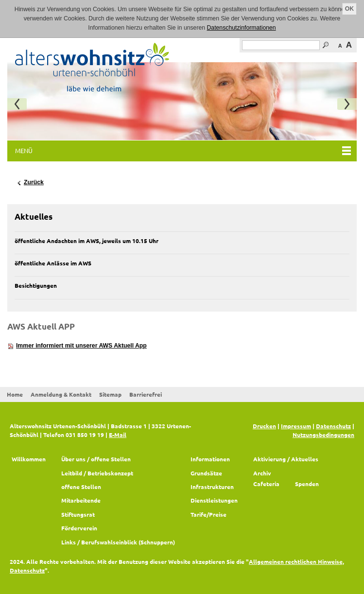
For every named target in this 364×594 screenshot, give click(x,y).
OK (349, 9)
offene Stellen (81, 487)
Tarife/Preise (208, 514)
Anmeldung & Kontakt (61, 394)
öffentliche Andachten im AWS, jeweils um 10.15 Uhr (87, 241)
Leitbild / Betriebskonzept (97, 473)
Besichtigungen (36, 285)
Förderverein (79, 528)
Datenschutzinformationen (242, 28)
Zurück (34, 182)
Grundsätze (206, 473)
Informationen (210, 459)
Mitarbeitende (81, 500)
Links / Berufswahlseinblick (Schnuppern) (118, 542)
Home (15, 394)
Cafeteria (266, 484)
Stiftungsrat (78, 514)
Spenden (307, 484)
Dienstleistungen (214, 500)
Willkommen (29, 459)
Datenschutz (333, 426)
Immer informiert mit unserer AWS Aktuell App (81, 346)
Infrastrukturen (212, 487)
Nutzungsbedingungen (323, 435)
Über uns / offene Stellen (96, 459)
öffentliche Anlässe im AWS (53, 263)
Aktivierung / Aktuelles (286, 459)
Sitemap (110, 394)
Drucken (264, 426)
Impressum (296, 426)
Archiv (262, 473)
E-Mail (118, 435)
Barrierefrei (146, 394)
